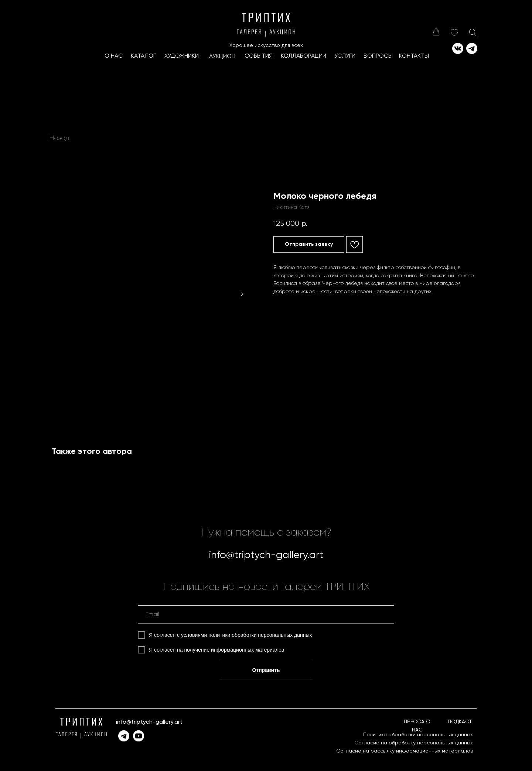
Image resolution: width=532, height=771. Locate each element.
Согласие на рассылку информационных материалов (405, 751)
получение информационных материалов (234, 650)
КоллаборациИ (303, 56)
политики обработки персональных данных (260, 635)
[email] (266, 615)
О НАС (114, 56)
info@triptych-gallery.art (266, 555)
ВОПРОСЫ (378, 56)
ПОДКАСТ (460, 722)
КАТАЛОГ (143, 56)
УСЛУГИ (345, 56)
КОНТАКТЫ (414, 56)
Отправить (266, 670)
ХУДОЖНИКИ (182, 56)
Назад (59, 138)
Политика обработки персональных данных (418, 735)
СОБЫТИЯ (259, 56)
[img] (436, 32)
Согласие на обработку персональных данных (414, 743)
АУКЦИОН (222, 57)
